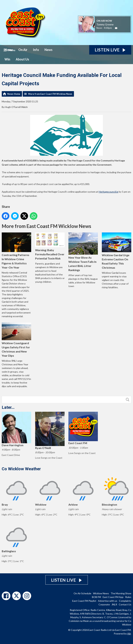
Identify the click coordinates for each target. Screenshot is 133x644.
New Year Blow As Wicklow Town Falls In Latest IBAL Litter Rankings (83, 252)
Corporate (104, 604)
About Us (22, 59)
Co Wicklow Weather (21, 469)
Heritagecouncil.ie (108, 192)
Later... (8, 407)
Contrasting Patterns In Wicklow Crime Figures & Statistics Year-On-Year (16, 251)
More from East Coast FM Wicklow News (50, 94)
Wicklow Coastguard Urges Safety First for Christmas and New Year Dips (16, 340)
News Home (14, 94)
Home (9, 50)
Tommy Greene (105, 24)
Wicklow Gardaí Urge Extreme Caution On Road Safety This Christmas (117, 251)
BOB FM (96, 597)
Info (36, 50)
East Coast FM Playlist (84, 601)
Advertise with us (108, 601)
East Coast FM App (113, 597)
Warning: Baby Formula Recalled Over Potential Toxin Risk (50, 246)
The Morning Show (121, 593)
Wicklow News (101, 593)
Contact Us (125, 604)
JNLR (114, 604)
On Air (23, 50)
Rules (128, 597)
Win (7, 59)
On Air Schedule (82, 593)
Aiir (129, 634)
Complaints (125, 601)
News (48, 50)
